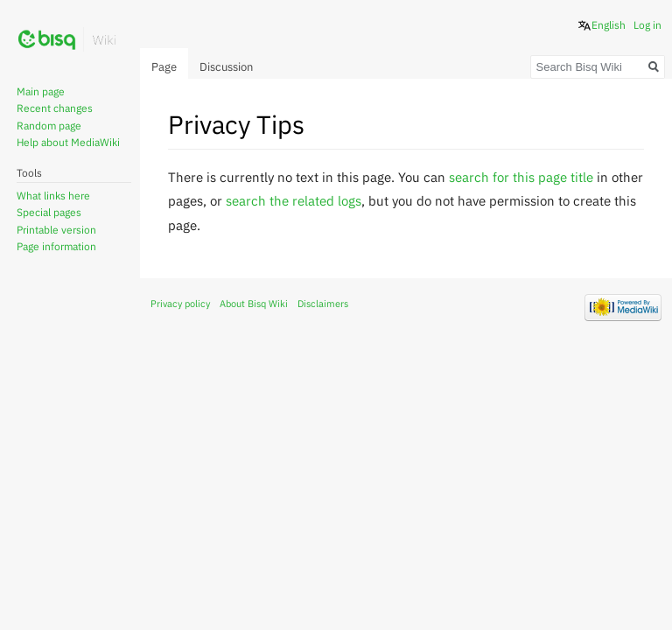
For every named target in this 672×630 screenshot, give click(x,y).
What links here (53, 196)
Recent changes (55, 108)
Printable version (56, 230)
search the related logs (294, 200)
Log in (647, 25)
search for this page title (521, 177)
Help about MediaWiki (68, 142)
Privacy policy (180, 304)
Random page (49, 126)
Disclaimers (323, 304)
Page (164, 67)
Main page (41, 91)
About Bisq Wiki (254, 304)
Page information (56, 246)
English (609, 25)
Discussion (226, 67)
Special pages (49, 212)
